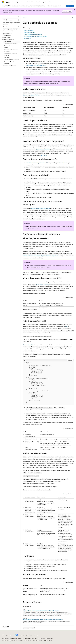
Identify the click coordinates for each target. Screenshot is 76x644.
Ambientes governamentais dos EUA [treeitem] (11, 29)
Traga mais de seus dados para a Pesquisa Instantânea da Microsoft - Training (41, 611)
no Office (57, 227)
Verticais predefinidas (29, 30)
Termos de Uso (27, 641)
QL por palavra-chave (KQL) (43, 149)
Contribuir (43, 638)
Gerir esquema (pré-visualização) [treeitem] (12, 60)
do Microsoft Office (40, 65)
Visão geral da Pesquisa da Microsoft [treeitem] (11, 23)
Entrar (73, 2)
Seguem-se (55, 256)
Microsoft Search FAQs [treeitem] (8, 31)
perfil (66, 327)
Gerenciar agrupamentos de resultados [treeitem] (11, 55)
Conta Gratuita (70, 6)
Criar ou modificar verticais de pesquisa (33, 34)
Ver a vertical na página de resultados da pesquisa (35, 36)
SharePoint (30, 65)
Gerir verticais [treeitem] (7, 42)
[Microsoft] (3, 2)
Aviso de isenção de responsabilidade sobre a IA (13, 638)
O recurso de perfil (28, 345)
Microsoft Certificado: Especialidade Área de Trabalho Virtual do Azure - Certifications (43, 620)
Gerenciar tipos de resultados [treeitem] (11, 44)
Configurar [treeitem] (5, 25)
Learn (24, 18)
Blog (36, 638)
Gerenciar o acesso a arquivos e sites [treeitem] (11, 27)
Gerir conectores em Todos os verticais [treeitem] (11, 47)
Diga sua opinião (67, 11)
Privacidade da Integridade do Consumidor (12, 641)
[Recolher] (18, 17)
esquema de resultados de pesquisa (41, 208)
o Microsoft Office (35, 95)
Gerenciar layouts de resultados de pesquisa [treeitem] (11, 51)
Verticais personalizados (29, 32)
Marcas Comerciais (37, 641)
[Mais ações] (72, 18)
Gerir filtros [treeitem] (7, 58)
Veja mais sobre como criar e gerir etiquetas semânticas (37, 256)
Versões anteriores (29, 638)
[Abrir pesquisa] (69, 2)
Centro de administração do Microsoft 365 (38, 163)
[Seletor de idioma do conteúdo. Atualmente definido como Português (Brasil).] (7, 635)
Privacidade (49, 638)
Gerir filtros (44, 155)
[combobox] (10, 20)
